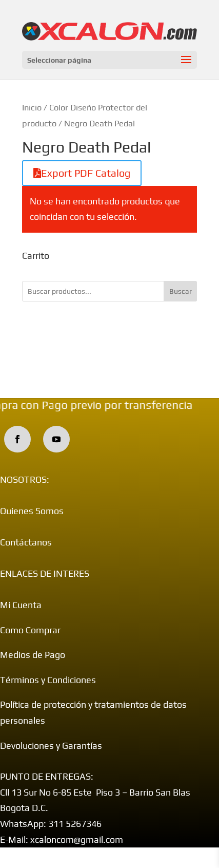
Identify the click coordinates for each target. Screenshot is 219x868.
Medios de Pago (33, 655)
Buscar (181, 291)
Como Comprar (30, 630)
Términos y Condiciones (48, 680)
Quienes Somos (32, 511)
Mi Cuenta (21, 605)
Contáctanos (26, 542)
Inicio (32, 107)
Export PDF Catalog (82, 173)
